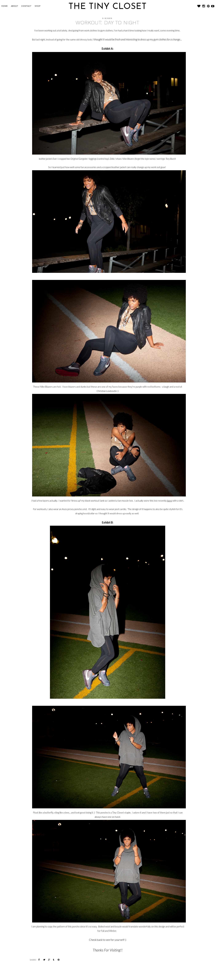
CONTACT (26, 6)
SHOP (38, 6)
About (15, 6)
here (170, 501)
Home (5, 6)
